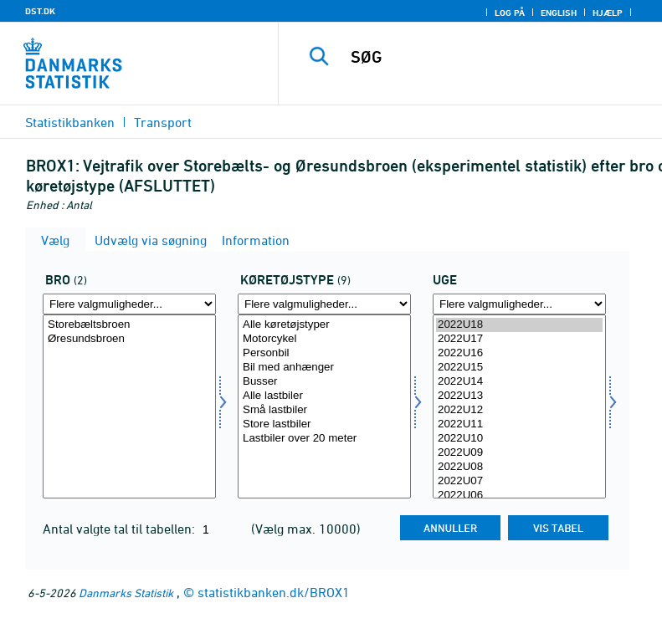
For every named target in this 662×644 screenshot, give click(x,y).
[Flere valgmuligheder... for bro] (129, 304)
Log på (510, 13)
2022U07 (519, 481)
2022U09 (519, 453)
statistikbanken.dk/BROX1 (274, 592)
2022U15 (519, 368)
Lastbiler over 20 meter (324, 439)
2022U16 (519, 353)
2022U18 (519, 325)
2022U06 (519, 496)
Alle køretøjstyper (324, 325)
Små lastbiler (324, 410)
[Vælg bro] (129, 406)
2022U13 (519, 396)
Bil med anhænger (324, 368)
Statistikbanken (70, 122)
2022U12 (519, 410)
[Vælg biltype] (324, 406)
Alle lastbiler (324, 396)
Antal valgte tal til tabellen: (121, 529)
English (559, 13)
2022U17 (519, 339)
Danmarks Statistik (126, 593)
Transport (163, 122)
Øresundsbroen (129, 339)
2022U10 (519, 439)
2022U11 (519, 424)
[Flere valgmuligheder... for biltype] (324, 304)
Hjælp (608, 13)
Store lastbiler (324, 424)
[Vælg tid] (519, 406)
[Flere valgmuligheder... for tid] (519, 304)
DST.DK (40, 11)
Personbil (324, 353)
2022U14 (519, 382)
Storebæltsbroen (129, 325)
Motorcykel (324, 339)
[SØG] (495, 57)
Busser (324, 382)
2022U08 (519, 467)
